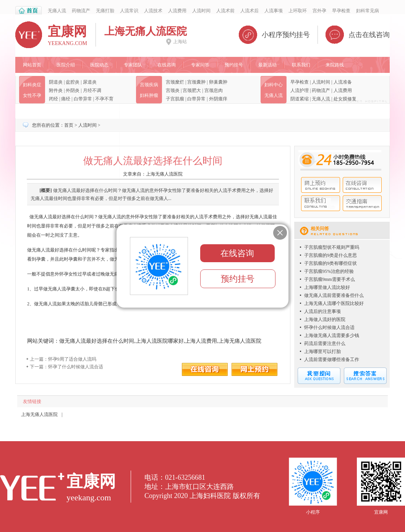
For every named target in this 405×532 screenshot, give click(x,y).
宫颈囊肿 (196, 82)
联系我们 (301, 65)
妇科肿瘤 (149, 95)
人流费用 (177, 11)
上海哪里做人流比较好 (327, 287)
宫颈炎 (173, 90)
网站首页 (32, 65)
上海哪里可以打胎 (322, 351)
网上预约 (321, 185)
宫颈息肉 (214, 90)
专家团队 (133, 65)
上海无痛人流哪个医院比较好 (334, 303)
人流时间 (201, 11)
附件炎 (56, 90)
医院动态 (99, 65)
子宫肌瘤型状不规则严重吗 (332, 247)
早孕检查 (341, 11)
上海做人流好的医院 (325, 319)
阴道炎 (56, 82)
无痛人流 (57, 11)
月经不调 (92, 90)
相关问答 (320, 229)
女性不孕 (32, 95)
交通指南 (362, 203)
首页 (69, 125)
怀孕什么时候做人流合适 (329, 327)
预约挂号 (234, 65)
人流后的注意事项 (322, 311)
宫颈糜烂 (175, 82)
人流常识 (129, 11)
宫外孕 (319, 11)
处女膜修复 (345, 99)
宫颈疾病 (149, 85)
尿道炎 (90, 82)
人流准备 (343, 82)
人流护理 (300, 90)
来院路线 (335, 65)
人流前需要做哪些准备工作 (332, 360)
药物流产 (81, 11)
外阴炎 (73, 90)
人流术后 (249, 11)
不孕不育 (104, 99)
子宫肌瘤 (175, 99)
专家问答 (200, 65)
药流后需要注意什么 (325, 343)
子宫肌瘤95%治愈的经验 (329, 271)
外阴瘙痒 (218, 99)
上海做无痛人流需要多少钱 (332, 335)
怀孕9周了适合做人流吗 (72, 359)
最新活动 (267, 65)
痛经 (66, 99)
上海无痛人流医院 (164, 174)
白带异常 (83, 99)
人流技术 (153, 11)
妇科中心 (274, 85)
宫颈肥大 (192, 90)
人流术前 (225, 11)
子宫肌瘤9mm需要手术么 (330, 279)
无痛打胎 (105, 11)
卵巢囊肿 (218, 82)
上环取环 (298, 11)
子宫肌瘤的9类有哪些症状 (330, 263)
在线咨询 (167, 65)
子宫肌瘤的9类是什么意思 (330, 255)
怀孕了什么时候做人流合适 (76, 367)
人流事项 (274, 11)
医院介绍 (66, 65)
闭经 (53, 99)
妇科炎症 (32, 85)
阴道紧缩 (300, 99)
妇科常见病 (368, 11)
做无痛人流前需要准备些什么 (334, 295)
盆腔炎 (73, 82)
